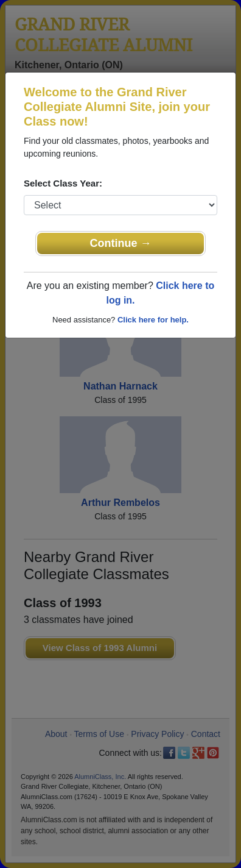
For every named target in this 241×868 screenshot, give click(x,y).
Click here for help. (153, 320)
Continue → (121, 243)
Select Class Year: (63, 183)
